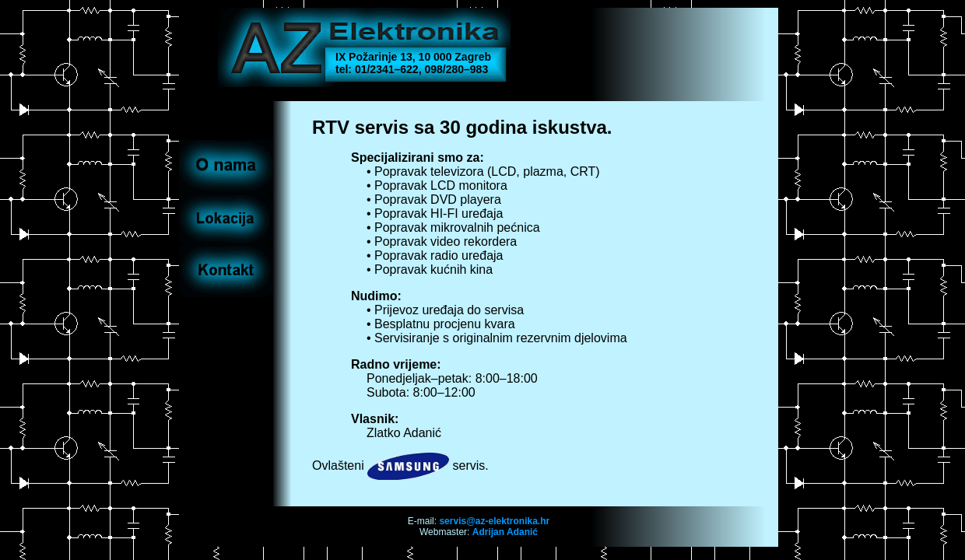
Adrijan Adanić (505, 532)
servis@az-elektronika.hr (494, 521)
